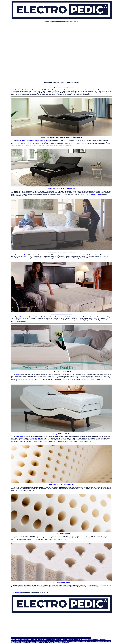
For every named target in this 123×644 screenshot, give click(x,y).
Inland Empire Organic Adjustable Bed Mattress (62, 484)
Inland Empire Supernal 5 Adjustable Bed (61, 314)
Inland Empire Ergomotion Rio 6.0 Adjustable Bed (62, 188)
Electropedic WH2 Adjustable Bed (61, 434)
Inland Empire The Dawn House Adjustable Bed (61, 87)
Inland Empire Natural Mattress (61, 533)
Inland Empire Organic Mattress (62, 582)
